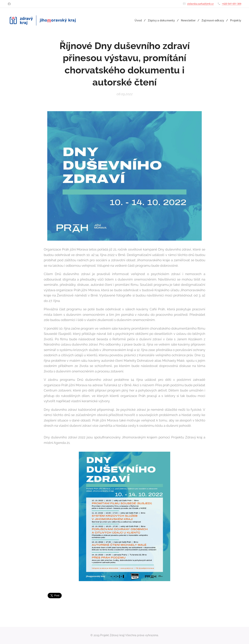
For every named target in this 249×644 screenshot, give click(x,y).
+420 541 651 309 (231, 4)
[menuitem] (136, 20)
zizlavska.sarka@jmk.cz (200, 4)
